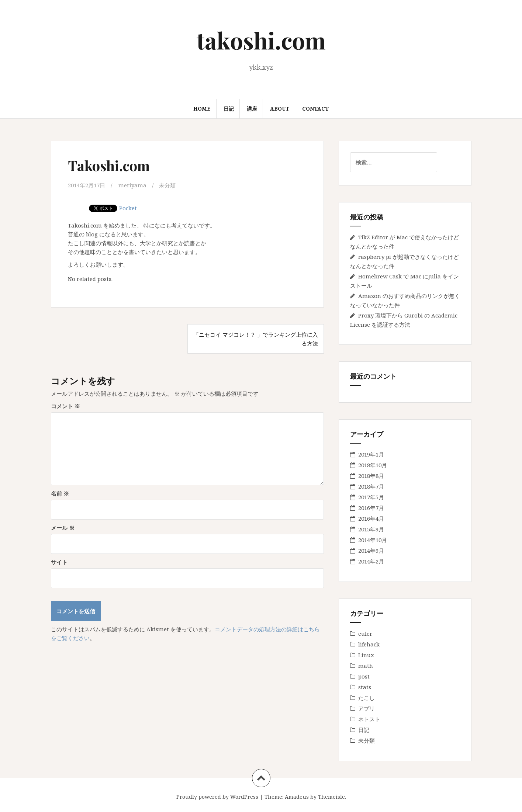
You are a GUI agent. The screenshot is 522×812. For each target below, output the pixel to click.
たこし (367, 698)
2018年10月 (373, 465)
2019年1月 (371, 454)
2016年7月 (371, 508)
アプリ (367, 708)
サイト (59, 562)
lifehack (369, 644)
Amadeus (297, 797)
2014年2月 (371, 561)
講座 (252, 109)
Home (202, 109)
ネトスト (369, 719)
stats (365, 687)
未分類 (167, 185)
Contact (315, 109)
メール (63, 528)
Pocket (128, 208)
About (280, 109)
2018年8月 (371, 476)
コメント (65, 406)
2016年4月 (371, 518)
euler (365, 634)
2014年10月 (373, 540)
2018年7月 (371, 486)
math (366, 666)
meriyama (132, 185)
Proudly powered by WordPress (217, 797)
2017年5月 (371, 497)
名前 (60, 493)
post (364, 676)
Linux (366, 655)
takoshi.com (261, 40)
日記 (229, 109)
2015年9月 (371, 529)
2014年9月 (371, 551)
